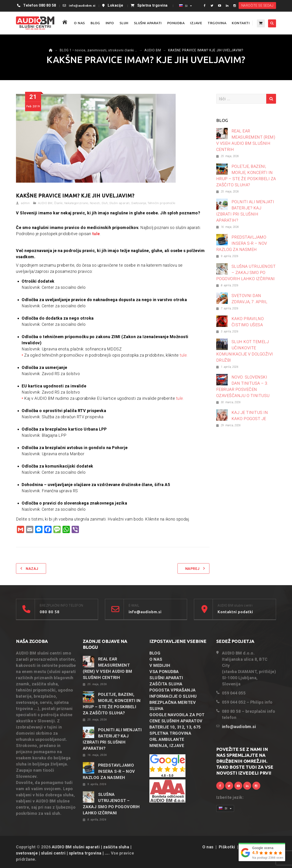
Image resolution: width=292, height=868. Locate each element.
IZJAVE (196, 23)
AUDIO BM (45, 203)
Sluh (105, 203)
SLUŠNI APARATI (148, 23)
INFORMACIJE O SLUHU (173, 696)
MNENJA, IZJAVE (167, 746)
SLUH (124, 23)
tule (96, 234)
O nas (208, 847)
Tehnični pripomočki (162, 203)
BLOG (95, 23)
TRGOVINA (217, 23)
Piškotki (227, 847)
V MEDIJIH (160, 665)
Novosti (95, 203)
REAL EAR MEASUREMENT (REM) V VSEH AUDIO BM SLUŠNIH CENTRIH (246, 140)
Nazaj (32, 569)
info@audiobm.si (82, 6)
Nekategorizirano (76, 203)
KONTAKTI (241, 23)
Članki (58, 203)
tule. (184, 355)
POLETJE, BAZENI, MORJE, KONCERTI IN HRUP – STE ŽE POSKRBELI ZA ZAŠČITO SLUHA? (246, 176)
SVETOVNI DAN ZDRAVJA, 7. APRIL (250, 299)
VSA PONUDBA (164, 672)
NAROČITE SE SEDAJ (257, 5)
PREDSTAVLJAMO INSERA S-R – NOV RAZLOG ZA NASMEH (242, 243)
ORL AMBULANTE (167, 739)
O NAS (80, 23)
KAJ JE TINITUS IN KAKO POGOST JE (250, 416)
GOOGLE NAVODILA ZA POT (177, 715)
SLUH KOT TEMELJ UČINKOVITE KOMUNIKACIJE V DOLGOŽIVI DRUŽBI (245, 351)
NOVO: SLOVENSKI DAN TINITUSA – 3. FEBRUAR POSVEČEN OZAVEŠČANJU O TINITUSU (243, 386)
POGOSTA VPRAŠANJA (173, 690)
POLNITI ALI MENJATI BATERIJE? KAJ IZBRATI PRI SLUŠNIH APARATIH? (245, 211)
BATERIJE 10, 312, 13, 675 (175, 727)
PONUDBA (176, 23)
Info (110, 23)
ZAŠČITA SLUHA (166, 684)
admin (25, 203)
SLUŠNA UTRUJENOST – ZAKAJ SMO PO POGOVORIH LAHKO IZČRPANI (246, 272)
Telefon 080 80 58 (40, 5)
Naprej (192, 569)
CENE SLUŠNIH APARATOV (176, 721)
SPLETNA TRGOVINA (170, 733)
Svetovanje (139, 203)
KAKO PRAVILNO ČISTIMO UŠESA (248, 322)
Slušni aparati (119, 203)
